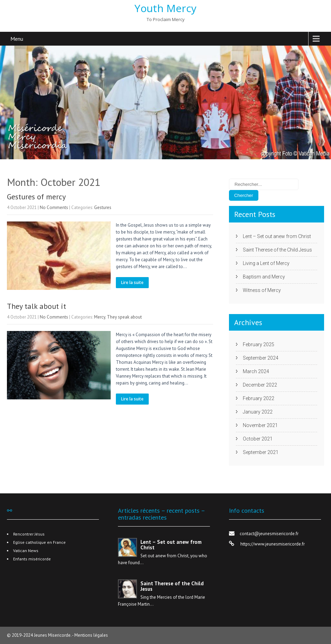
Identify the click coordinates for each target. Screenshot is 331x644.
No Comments (54, 207)
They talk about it (36, 306)
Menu (17, 39)
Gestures (103, 207)
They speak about (124, 317)
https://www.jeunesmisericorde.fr (272, 544)
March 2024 (256, 371)
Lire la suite (132, 282)
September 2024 (261, 358)
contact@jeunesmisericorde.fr (269, 534)
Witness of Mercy (262, 290)
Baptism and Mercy (264, 277)
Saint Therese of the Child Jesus (277, 250)
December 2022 (260, 385)
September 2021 (261, 452)
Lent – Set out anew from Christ (277, 236)
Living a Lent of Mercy (266, 263)
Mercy (100, 317)
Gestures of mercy (36, 197)
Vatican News (26, 551)
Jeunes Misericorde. (53, 635)
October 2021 (258, 439)
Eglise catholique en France (39, 542)
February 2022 (259, 398)
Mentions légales (91, 635)
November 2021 (260, 425)
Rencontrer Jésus (29, 534)
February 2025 (259, 344)
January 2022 (258, 412)
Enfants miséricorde (32, 559)
